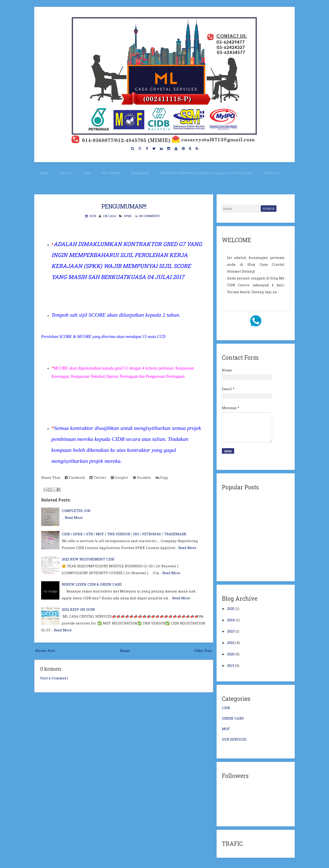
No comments (150, 216)
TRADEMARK (140, 173)
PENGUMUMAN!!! (124, 206)
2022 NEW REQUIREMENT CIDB (88, 559)
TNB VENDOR (110, 173)
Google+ (120, 477)
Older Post (203, 651)
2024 (231, 620)
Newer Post (45, 651)
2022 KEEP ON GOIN (78, 609)
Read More (74, 517)
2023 (231, 631)
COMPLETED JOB (76, 511)
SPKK (128, 216)
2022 (231, 643)
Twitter (98, 477)
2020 (231, 654)
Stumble (142, 477)
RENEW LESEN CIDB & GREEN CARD (92, 584)
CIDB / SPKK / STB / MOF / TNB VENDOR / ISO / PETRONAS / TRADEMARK (124, 534)
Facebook (75, 477)
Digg (162, 477)
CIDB (87, 173)
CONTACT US (272, 173)
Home (44, 173)
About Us (66, 173)
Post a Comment (54, 678)
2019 (231, 665)
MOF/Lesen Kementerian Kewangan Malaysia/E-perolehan (206, 173)
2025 (231, 608)
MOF (226, 729)
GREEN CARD (233, 718)
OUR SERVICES (234, 739)
